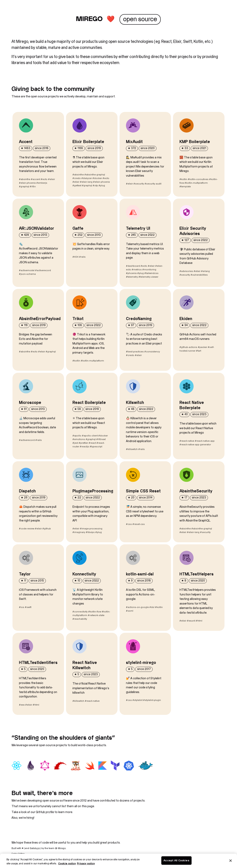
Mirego (22, 42)
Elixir (177, 42)
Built (14, 848)
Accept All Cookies (176, 860)
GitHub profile (45, 812)
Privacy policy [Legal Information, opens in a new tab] (86, 864)
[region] (118, 861)
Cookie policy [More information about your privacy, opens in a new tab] (67, 864)
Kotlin (198, 42)
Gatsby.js (35, 848)
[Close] (231, 861)
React (166, 42)
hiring (30, 818)
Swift (188, 42)
